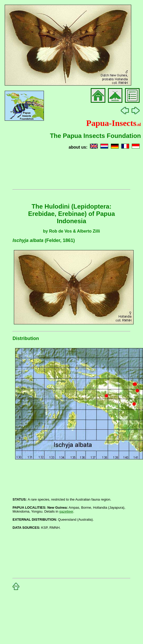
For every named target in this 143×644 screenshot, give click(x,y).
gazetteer (66, 511)
